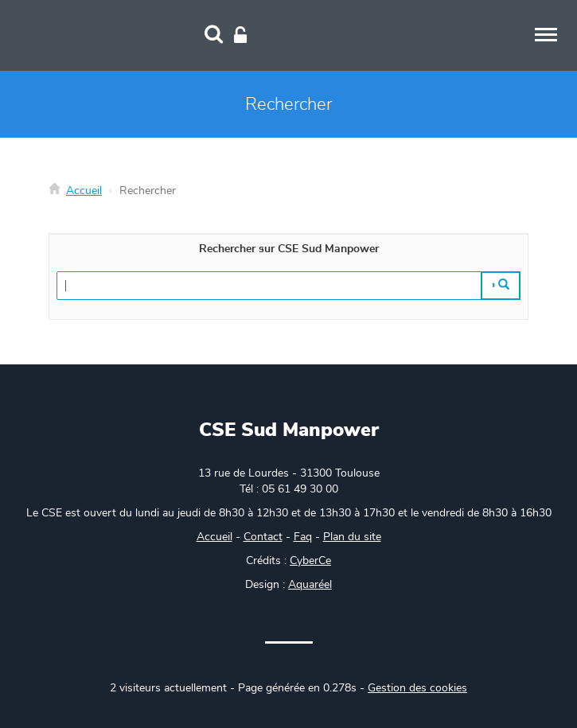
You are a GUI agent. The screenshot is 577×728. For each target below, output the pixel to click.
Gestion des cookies (417, 688)
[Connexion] (240, 36)
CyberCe (310, 561)
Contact (263, 537)
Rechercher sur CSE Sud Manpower (289, 249)
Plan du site (352, 537)
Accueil (84, 191)
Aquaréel (310, 585)
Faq (303, 537)
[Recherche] (214, 36)
